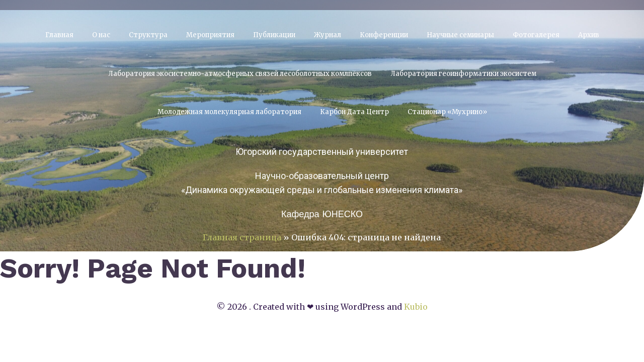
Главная (59, 35)
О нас (101, 35)
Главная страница (242, 237)
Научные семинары (460, 35)
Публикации (274, 35)
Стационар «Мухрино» (447, 112)
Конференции (384, 35)
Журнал (328, 35)
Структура (148, 35)
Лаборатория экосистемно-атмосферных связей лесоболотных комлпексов (240, 74)
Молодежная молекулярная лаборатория (229, 112)
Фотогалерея (536, 35)
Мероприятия (210, 35)
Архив (589, 35)
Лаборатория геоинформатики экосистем (463, 74)
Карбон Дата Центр (354, 112)
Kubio (416, 307)
